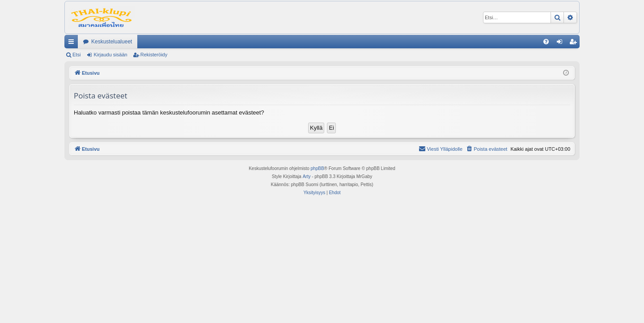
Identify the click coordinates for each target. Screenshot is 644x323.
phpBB (318, 168)
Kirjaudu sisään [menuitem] (561, 43)
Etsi (76, 55)
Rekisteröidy (154, 55)
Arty (307, 176)
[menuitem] (546, 42)
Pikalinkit (73, 43)
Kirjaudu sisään (110, 55)
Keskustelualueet (112, 42)
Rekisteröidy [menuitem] (575, 43)
